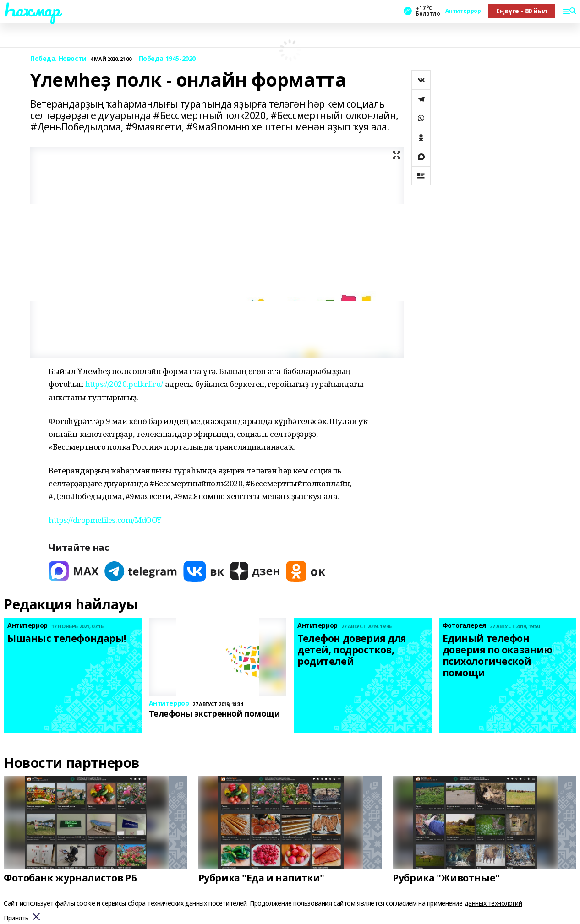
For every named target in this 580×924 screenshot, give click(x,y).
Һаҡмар (32, 10)
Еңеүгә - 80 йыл (522, 11)
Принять (16, 918)
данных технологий (493, 903)
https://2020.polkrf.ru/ (124, 384)
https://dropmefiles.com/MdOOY (105, 520)
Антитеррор (463, 11)
